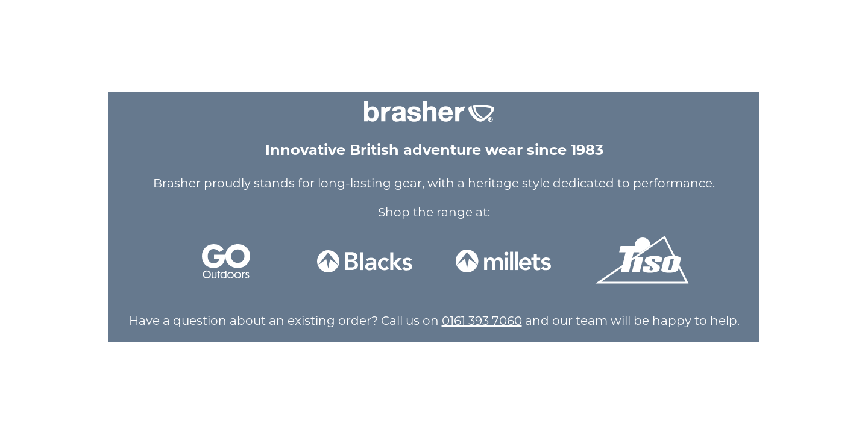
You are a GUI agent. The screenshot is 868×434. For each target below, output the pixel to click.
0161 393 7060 (482, 321)
